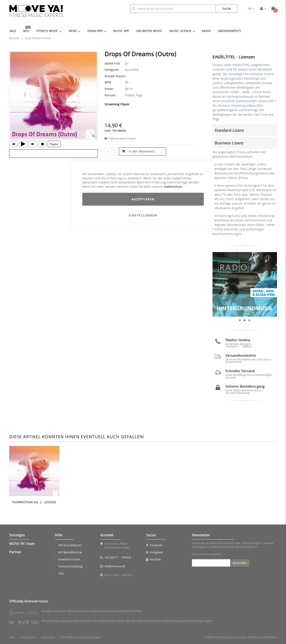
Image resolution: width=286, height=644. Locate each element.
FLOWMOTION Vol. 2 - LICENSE (34, 502)
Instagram (154, 552)
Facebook (154, 545)
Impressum (48, 637)
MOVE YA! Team (22, 544)
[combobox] (173, 9)
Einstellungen (143, 215)
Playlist (54, 144)
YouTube (153, 559)
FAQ (61, 573)
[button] (251, 9)
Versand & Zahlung (70, 566)
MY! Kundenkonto (70, 545)
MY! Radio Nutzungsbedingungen (81, 637)
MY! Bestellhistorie (70, 552)
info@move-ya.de (115, 566)
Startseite (14, 38)
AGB (12, 637)
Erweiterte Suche (69, 559)
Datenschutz (173, 186)
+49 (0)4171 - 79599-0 (239, 346)
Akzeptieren (143, 199)
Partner (15, 552)
